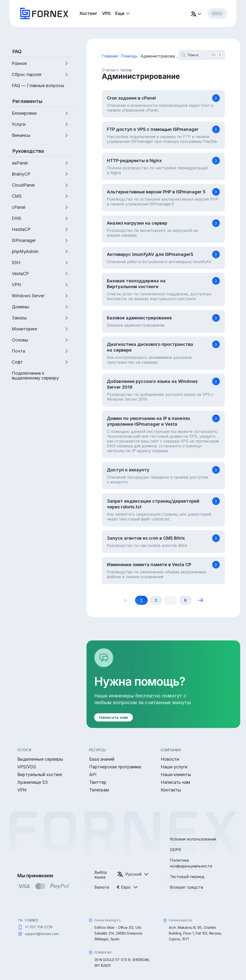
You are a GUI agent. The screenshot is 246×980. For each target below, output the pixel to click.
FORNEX (32, 920)
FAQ (17, 51)
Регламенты (27, 101)
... (171, 600)
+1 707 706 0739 (39, 927)
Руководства (28, 151)
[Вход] (217, 13)
